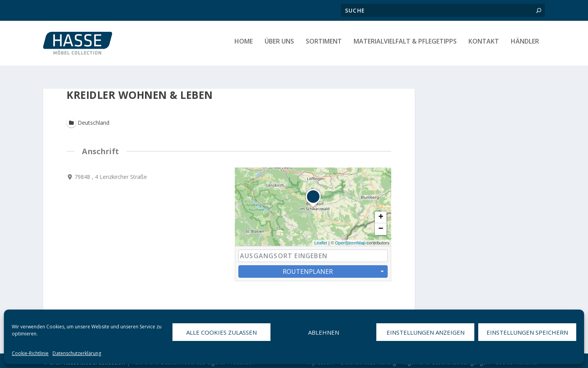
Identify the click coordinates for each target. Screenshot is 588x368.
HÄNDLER (525, 46)
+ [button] (381, 214)
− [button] (381, 226)
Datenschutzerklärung (77, 353)
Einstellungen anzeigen (426, 332)
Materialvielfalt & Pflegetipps (405, 46)
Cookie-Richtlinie (30, 353)
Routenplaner (308, 268)
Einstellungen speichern (527, 332)
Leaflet (321, 239)
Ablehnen (324, 332)
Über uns (279, 46)
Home (244, 46)
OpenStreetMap (350, 239)
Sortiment (324, 46)
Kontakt (484, 46)
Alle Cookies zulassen (221, 332)
